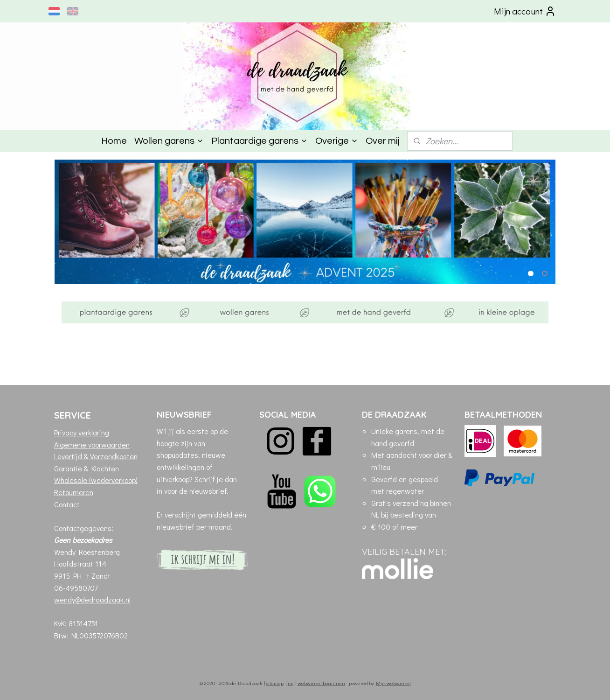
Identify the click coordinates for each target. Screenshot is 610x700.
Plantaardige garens (260, 141)
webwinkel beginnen (321, 683)
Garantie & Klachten (87, 468)
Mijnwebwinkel (393, 683)
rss (291, 683)
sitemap (275, 683)
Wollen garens (169, 141)
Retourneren (74, 492)
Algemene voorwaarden (92, 444)
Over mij (383, 141)
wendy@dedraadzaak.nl (92, 599)
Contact (67, 504)
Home (114, 141)
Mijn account (525, 11)
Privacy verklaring (82, 432)
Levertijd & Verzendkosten (96, 456)
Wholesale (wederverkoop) (96, 480)
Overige (337, 141)
